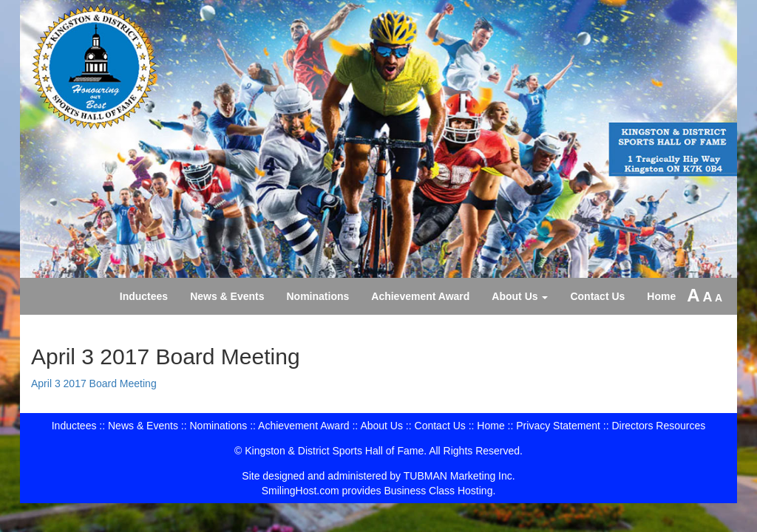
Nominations (318, 296)
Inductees (144, 296)
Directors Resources (658, 426)
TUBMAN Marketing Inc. (459, 476)
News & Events (227, 296)
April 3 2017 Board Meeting (94, 383)
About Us (520, 296)
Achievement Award (420, 296)
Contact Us (597, 296)
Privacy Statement (558, 426)
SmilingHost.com (301, 491)
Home (661, 296)
